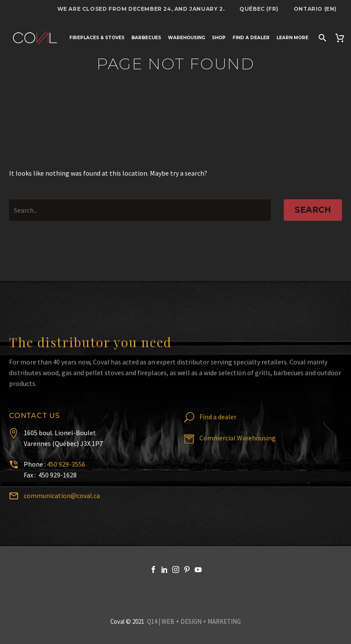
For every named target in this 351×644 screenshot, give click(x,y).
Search (313, 210)
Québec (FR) (259, 9)
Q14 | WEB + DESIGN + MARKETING (194, 621)
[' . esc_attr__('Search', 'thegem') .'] (140, 210)
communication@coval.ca (62, 495)
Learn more (292, 38)
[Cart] (341, 38)
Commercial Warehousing (238, 438)
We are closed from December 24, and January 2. (141, 9)
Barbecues (146, 38)
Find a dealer (251, 38)
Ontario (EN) (315, 9)
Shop (219, 38)
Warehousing (186, 38)
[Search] (321, 38)
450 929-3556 (66, 464)
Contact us (34, 416)
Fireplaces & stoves (97, 38)
